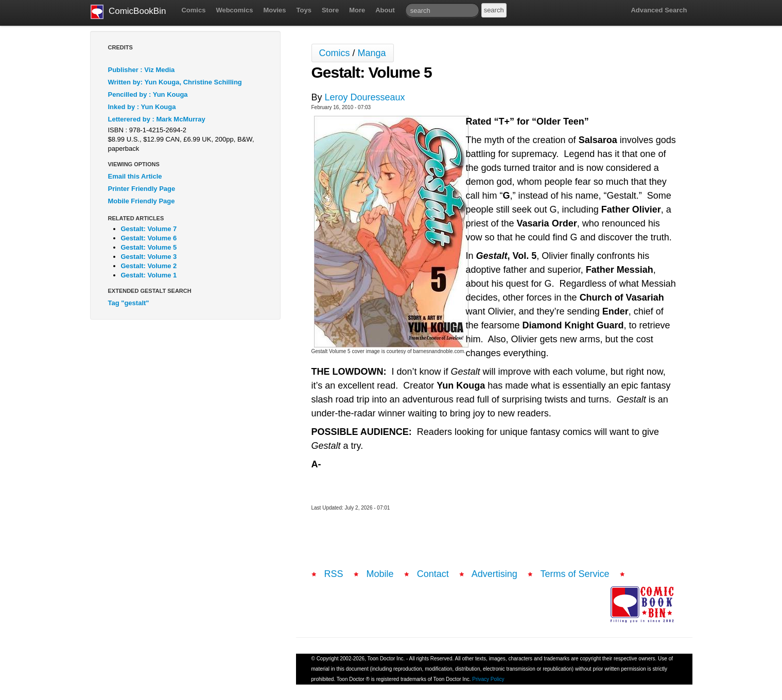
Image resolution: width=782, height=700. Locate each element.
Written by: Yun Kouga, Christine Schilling (175, 82)
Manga (372, 53)
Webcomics (234, 10)
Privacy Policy (488, 679)
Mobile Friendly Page (142, 201)
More (357, 10)
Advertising (494, 574)
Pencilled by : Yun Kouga (148, 94)
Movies (274, 10)
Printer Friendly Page (142, 189)
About (385, 10)
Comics (193, 10)
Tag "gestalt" (129, 303)
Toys (304, 10)
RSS (334, 574)
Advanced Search (659, 10)
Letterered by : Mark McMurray (157, 119)
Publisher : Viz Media (142, 70)
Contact (433, 574)
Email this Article (135, 176)
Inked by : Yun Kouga (142, 107)
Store (330, 10)
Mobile (380, 574)
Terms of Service (575, 574)
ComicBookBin (128, 12)
